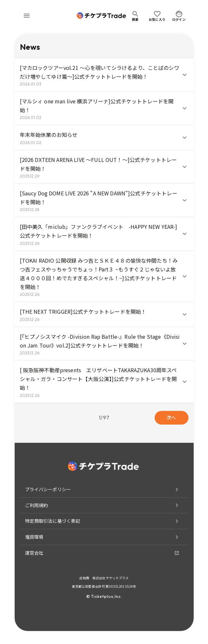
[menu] (27, 16)
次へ (172, 418)
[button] (104, 75)
